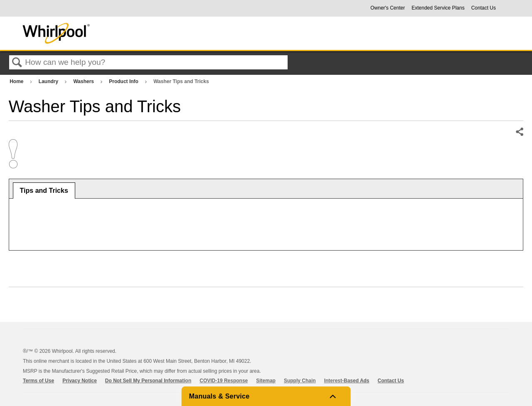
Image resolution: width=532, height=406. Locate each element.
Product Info (124, 81)
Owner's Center (388, 8)
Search (17, 63)
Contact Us (484, 8)
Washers (84, 81)
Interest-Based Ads (347, 381)
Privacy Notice (80, 381)
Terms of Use (38, 381)
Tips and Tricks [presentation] (44, 191)
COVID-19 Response (224, 381)
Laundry (49, 81)
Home (17, 81)
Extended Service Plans (438, 8)
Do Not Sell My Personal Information (148, 381)
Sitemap (266, 381)
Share (519, 132)
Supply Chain (300, 381)
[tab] (44, 191)
